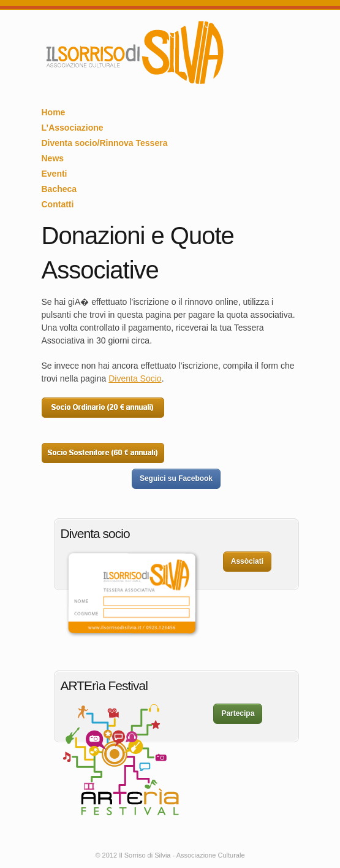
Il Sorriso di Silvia (134, 53)
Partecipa (238, 713)
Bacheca (59, 189)
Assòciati (247, 561)
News (53, 158)
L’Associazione (73, 128)
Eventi (55, 174)
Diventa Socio (135, 378)
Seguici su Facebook (176, 478)
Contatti (58, 204)
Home (54, 112)
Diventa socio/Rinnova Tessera (105, 143)
